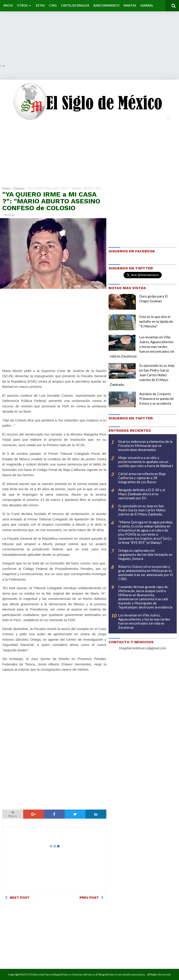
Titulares (19, 188)
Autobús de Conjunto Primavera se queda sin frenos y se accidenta (157, 399)
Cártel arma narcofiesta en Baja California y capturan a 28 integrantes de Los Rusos (142, 478)
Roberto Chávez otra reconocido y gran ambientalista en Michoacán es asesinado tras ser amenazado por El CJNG (145, 573)
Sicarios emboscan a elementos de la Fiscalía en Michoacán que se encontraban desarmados (145, 446)
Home (6, 188)
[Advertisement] (89, 32)
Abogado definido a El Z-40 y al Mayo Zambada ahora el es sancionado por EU (142, 494)
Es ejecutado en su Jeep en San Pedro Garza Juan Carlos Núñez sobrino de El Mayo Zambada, (142, 375)
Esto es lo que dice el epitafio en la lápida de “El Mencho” (156, 321)
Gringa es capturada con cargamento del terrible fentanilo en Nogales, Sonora (145, 554)
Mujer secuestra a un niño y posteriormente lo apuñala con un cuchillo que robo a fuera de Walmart (146, 462)
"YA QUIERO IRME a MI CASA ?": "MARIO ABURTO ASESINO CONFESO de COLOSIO (51, 201)
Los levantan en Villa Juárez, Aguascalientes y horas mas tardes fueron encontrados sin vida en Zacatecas (142, 347)
